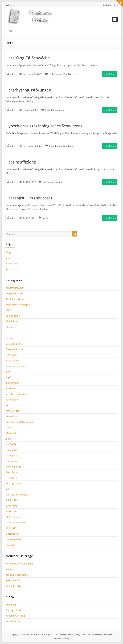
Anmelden (11, 604)
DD (7, 332)
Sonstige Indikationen (17, 494)
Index (8, 258)
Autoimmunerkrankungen (19, 563)
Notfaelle (11, 444)
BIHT (9, 310)
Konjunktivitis (13, 586)
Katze (9, 405)
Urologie (10, 545)
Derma (9, 338)
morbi (61, 110)
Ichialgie (10, 569)
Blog (116, 5)
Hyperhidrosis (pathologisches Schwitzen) (44, 126)
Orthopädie (12, 455)
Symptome (68, 146)
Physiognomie (13, 467)
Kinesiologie (12, 411)
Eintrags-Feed (13, 610)
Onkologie (11, 450)
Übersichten (12, 534)
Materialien (12, 433)
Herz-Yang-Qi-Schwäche (28, 58)
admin (13, 74)
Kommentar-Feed (15, 616)
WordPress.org (14, 621)
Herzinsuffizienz (21, 162)
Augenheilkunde (14, 293)
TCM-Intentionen (15, 522)
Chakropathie (13, 316)
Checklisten (12, 321)
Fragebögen (12, 360)
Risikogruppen (13, 483)
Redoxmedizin (13, 580)
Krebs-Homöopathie (17, 575)
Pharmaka (11, 461)
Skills (8, 489)
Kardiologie (12, 399)
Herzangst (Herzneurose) (29, 198)
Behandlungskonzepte (18, 304)
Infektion (10, 388)
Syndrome (11, 511)
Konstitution (12, 416)
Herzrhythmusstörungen (28, 90)
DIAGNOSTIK (14, 344)
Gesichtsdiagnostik (16, 366)
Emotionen (11, 355)
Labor (9, 427)
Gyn (8, 372)
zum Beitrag (110, 74)
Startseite (107, 5)
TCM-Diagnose (70, 74)
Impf (8, 377)
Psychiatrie (12, 472)
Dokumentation (14, 349)
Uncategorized (14, 539)
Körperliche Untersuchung (20, 422)
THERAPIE (12, 528)
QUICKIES (11, 478)
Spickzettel (12, 500)
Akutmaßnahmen (15, 288)
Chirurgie (11, 327)
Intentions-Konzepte (17, 394)
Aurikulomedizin (14, 299)
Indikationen (55, 74)
